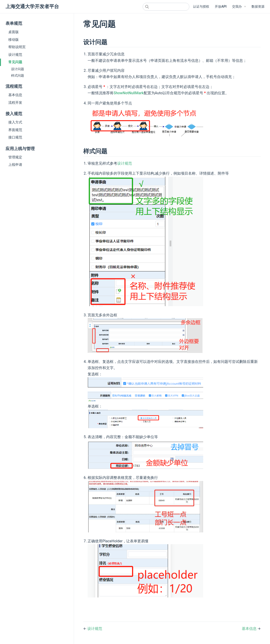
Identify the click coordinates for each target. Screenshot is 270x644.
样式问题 (18, 76)
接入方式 (15, 122)
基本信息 (15, 95)
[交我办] (239, 7)
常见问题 (15, 62)
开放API (221, 7)
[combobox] (166, 7)
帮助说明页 (17, 47)
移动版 (14, 40)
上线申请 (15, 165)
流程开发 (15, 103)
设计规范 (15, 55)
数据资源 (258, 7)
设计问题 (18, 69)
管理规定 (15, 157)
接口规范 (15, 137)
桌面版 (14, 32)
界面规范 (15, 130)
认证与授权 (201, 7)
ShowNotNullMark (129, 93)
